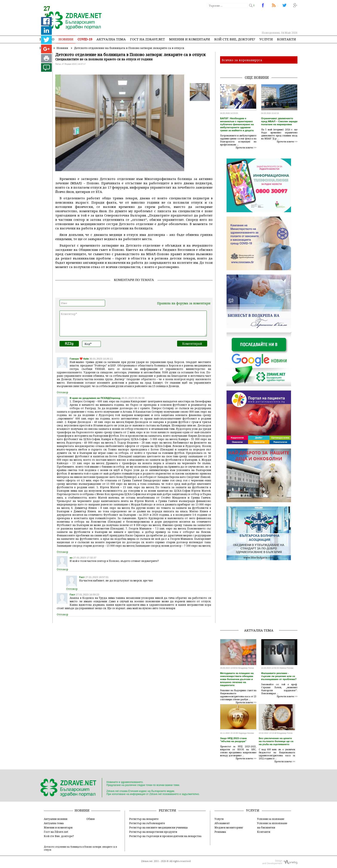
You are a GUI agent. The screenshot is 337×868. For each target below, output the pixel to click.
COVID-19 (85, 39)
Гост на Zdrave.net (56, 832)
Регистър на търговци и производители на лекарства (165, 836)
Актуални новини (56, 819)
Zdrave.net (147, 861)
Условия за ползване (271, 819)
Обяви (90, 819)
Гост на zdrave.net (147, 39)
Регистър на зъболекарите (147, 823)
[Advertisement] (219, 19)
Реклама (220, 832)
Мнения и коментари (190, 39)
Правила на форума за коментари (184, 303)
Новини (66, 39)
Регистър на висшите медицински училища (158, 827)
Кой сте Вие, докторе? (235, 39)
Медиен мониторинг (229, 827)
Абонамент (222, 823)
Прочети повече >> (246, 148)
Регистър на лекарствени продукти (153, 832)
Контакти (286, 39)
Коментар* (133, 323)
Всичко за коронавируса (242, 60)
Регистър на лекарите (144, 819)
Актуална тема (111, 39)
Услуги (266, 39)
